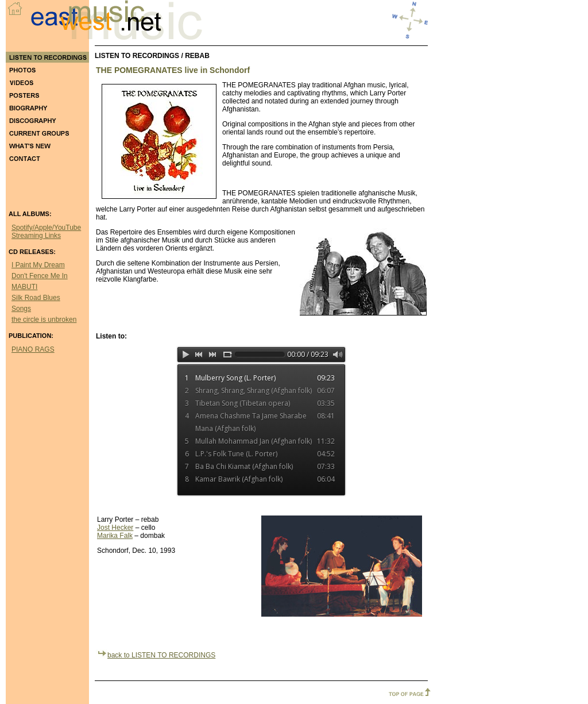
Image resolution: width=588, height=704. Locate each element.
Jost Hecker (115, 528)
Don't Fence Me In (40, 276)
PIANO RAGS (33, 349)
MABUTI (24, 287)
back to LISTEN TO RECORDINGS (156, 655)
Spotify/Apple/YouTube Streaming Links (46, 232)
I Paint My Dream (38, 265)
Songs (21, 309)
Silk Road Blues (36, 298)
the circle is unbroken (44, 320)
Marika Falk (115, 536)
